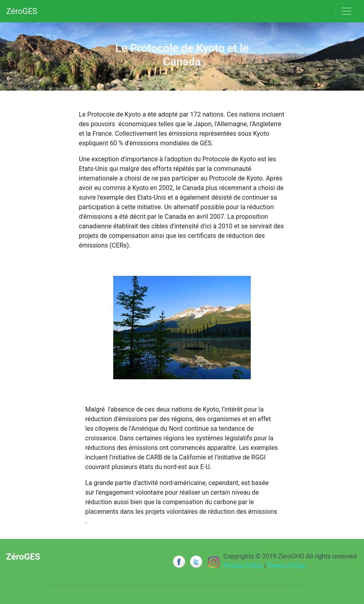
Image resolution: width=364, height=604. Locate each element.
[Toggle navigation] (346, 11)
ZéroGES (22, 11)
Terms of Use (286, 566)
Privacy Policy (243, 566)
